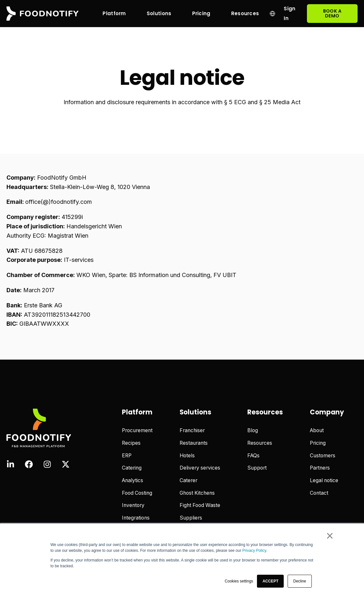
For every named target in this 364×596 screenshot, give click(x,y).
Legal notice (324, 480)
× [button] (330, 536)
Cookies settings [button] (239, 581)
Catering (132, 468)
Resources (260, 443)
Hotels (187, 456)
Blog (253, 430)
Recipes (131, 443)
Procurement (137, 430)
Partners (320, 468)
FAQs (253, 456)
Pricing (318, 443)
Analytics (133, 480)
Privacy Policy (254, 551)
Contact (319, 493)
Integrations (136, 518)
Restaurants (194, 443)
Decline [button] (300, 581)
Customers (323, 456)
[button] (270, 581)
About (317, 430)
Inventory (133, 505)
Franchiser (192, 430)
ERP (127, 456)
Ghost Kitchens (197, 493)
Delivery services (200, 468)
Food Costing (137, 493)
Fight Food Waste (200, 505)
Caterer (188, 480)
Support (257, 468)
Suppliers (191, 518)
